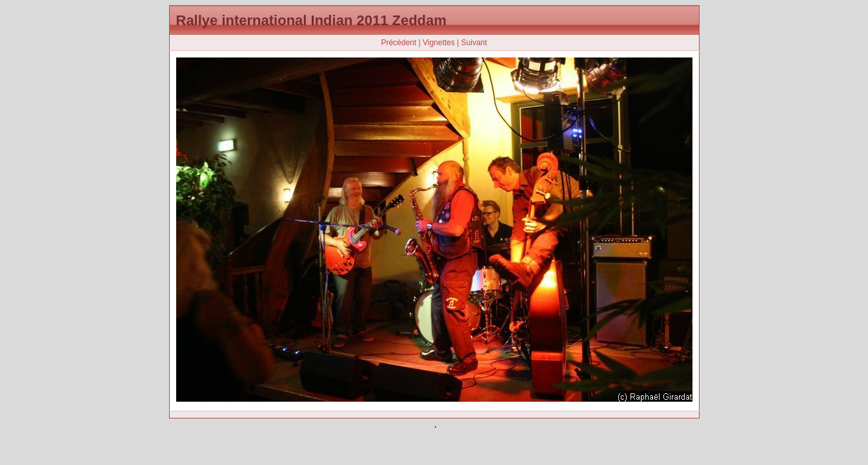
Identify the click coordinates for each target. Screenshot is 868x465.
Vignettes (439, 43)
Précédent (399, 43)
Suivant (474, 43)
